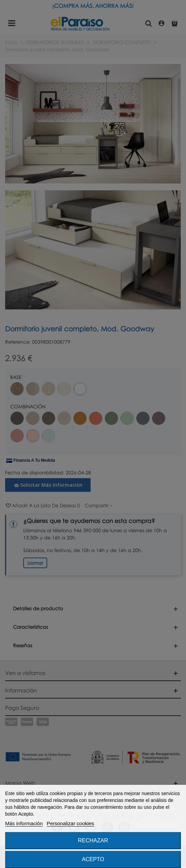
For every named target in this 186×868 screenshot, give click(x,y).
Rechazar (93, 840)
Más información (24, 823)
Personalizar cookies (70, 823)
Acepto (93, 859)
